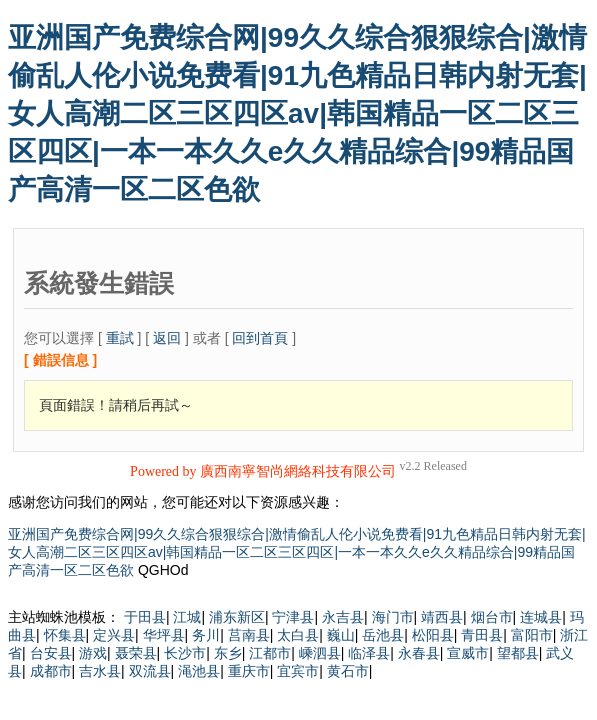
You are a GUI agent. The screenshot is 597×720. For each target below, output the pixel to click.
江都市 (270, 653)
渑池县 (199, 671)
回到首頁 (260, 338)
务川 (206, 635)
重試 (120, 338)
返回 (167, 338)
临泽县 (369, 653)
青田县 (482, 635)
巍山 (341, 635)
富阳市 (532, 635)
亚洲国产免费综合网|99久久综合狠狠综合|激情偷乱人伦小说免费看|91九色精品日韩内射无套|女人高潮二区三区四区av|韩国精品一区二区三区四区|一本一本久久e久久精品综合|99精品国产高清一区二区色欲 (297, 113)
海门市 (393, 617)
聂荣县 (136, 653)
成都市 (51, 671)
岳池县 (383, 635)
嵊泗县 (320, 653)
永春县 (419, 653)
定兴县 (114, 635)
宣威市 (468, 653)
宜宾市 (298, 671)
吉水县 (100, 671)
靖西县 (442, 617)
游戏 (93, 653)
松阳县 (433, 635)
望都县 (518, 653)
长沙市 (185, 653)
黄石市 (348, 671)
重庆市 (249, 671)
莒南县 (249, 635)
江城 (187, 617)
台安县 (51, 653)
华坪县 (164, 635)
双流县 (150, 671)
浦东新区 (237, 617)
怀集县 (65, 635)
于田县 (145, 617)
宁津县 (293, 617)
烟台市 (492, 617)
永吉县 (343, 617)
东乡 (228, 653)
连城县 (541, 617)
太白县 (298, 635)
